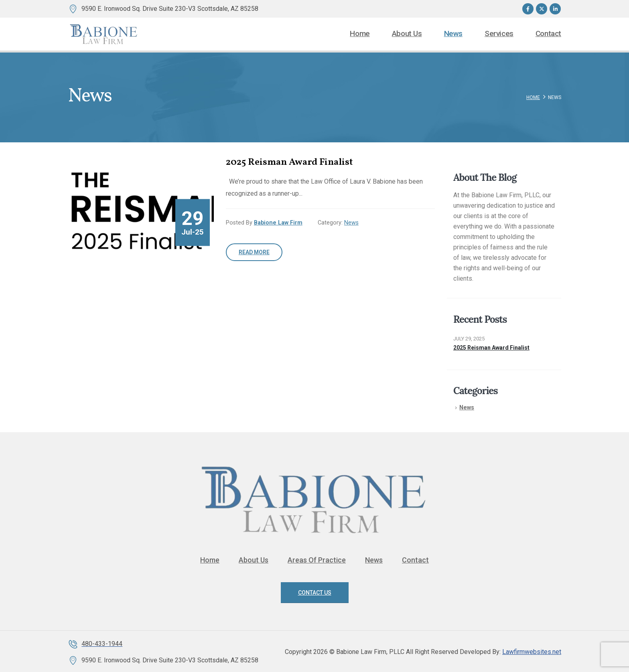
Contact (548, 34)
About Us (407, 34)
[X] (542, 9)
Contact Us (315, 593)
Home (360, 34)
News (453, 34)
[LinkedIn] (555, 9)
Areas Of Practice (317, 560)
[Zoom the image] (314, 463)
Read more (254, 252)
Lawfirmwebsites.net (532, 652)
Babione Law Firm (278, 223)
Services (499, 34)
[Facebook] (528, 9)
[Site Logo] (104, 34)
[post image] (141, 211)
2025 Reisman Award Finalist (491, 348)
